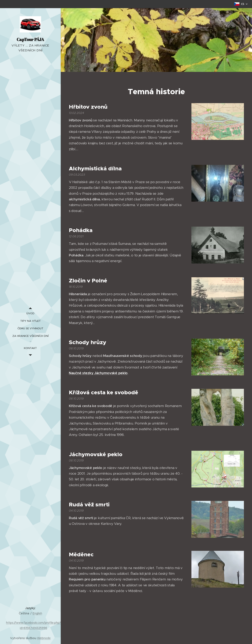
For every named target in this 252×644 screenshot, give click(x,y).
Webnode (44, 638)
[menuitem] (30, 313)
